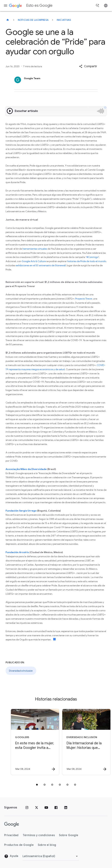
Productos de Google (19, 845)
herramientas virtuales (35, 249)
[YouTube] (46, 808)
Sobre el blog (47, 845)
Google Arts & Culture (34, 261)
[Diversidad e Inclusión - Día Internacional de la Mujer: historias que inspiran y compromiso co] (81, 742)
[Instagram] (27, 808)
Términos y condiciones (39, 835)
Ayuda (11, 856)
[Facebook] (56, 808)
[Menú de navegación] (6, 6)
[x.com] (37, 808)
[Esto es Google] (8, 20)
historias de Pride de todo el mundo (87, 261)
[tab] (37, 785)
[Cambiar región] (51, 856)
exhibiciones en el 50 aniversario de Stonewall (41, 265)
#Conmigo (92, 257)
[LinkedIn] (66, 808)
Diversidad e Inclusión (21, 671)
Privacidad (11, 835)
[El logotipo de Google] (12, 824)
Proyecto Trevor (84, 299)
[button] (88, 66)
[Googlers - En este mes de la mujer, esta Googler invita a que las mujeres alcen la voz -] (30, 742)
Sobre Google (69, 835)
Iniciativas (64, 20)
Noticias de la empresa (33, 20)
